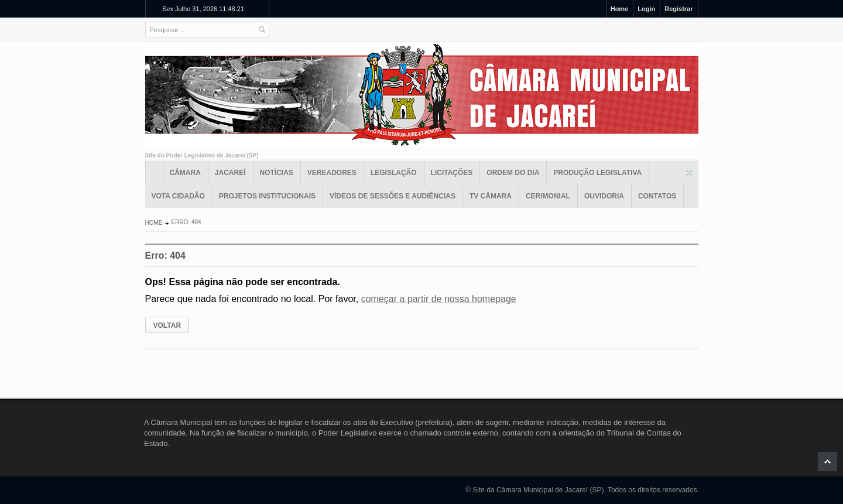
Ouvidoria (604, 196)
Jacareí (230, 173)
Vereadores (332, 173)
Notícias (277, 173)
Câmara (185, 173)
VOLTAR (167, 325)
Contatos (657, 196)
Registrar (678, 9)
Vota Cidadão (178, 196)
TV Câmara (491, 196)
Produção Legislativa (597, 173)
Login (646, 9)
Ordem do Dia (513, 173)
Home (620, 9)
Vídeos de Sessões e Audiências (393, 196)
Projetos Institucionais (267, 196)
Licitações (452, 173)
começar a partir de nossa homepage (439, 299)
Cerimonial (548, 196)
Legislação (394, 173)
